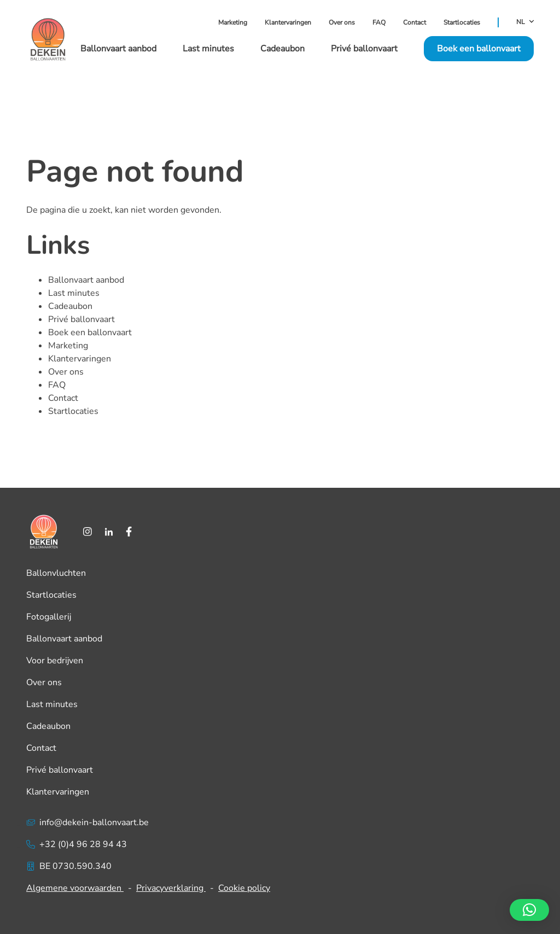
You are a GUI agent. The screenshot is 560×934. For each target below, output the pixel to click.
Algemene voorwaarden (75, 888)
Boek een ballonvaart (90, 332)
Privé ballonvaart (364, 49)
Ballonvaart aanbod (118, 49)
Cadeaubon (282, 49)
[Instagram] (87, 532)
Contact (415, 22)
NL (525, 22)
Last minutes (208, 49)
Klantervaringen (288, 22)
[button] (529, 910)
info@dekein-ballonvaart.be (87, 822)
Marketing (233, 22)
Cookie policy (244, 888)
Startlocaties (462, 22)
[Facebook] (129, 532)
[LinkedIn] (109, 532)
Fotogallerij (49, 617)
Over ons (342, 22)
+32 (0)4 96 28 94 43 (77, 844)
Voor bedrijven (55, 661)
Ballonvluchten (56, 573)
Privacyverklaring (171, 888)
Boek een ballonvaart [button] (479, 49)
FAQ (379, 22)
